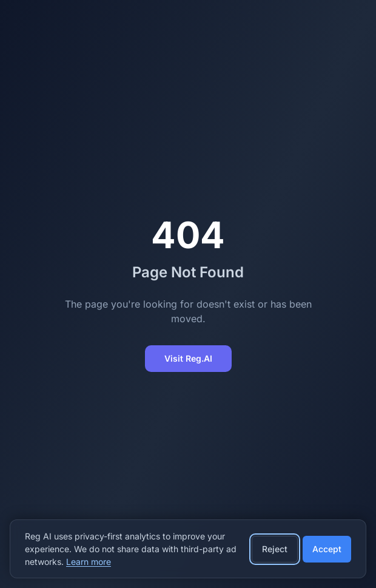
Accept (327, 549)
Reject (275, 549)
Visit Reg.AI (188, 358)
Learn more (89, 562)
